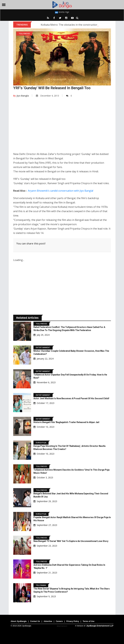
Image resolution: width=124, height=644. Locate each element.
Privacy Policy (73, 621)
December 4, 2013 (47, 96)
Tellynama (41, 585)
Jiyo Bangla (21, 96)
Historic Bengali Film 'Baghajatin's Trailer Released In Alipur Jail (66, 422)
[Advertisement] (62, 127)
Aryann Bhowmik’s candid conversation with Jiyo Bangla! (61, 191)
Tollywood (24, 33)
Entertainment (43, 347)
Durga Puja (41, 443)
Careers (59, 621)
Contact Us (35, 621)
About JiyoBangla (19, 621)
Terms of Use (88, 621)
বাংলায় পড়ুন (62, 12)
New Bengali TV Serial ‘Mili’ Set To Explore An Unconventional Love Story (71, 541)
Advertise (48, 621)
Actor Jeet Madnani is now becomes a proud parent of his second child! (71, 398)
